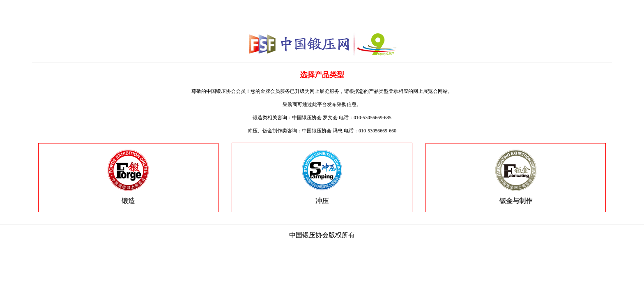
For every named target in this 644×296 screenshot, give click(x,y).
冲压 (322, 198)
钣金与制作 (516, 198)
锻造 (128, 198)
